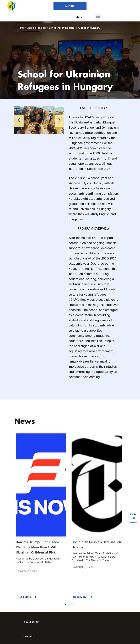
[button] (98, 17)
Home (21, 29)
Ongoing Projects (36, 29)
